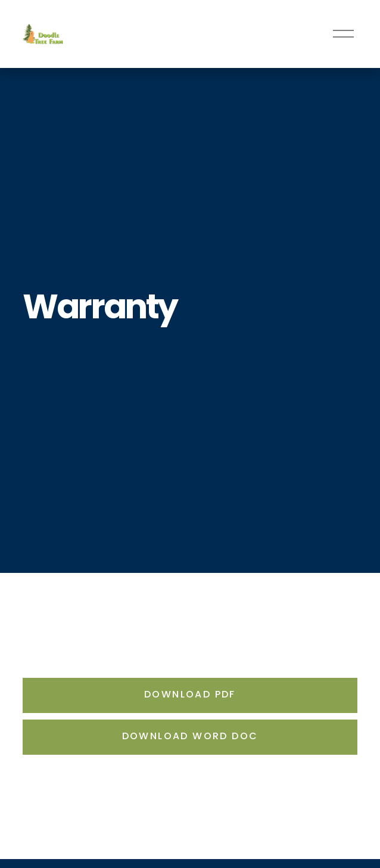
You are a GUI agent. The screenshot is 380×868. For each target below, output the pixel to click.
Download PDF (190, 695)
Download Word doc (190, 737)
